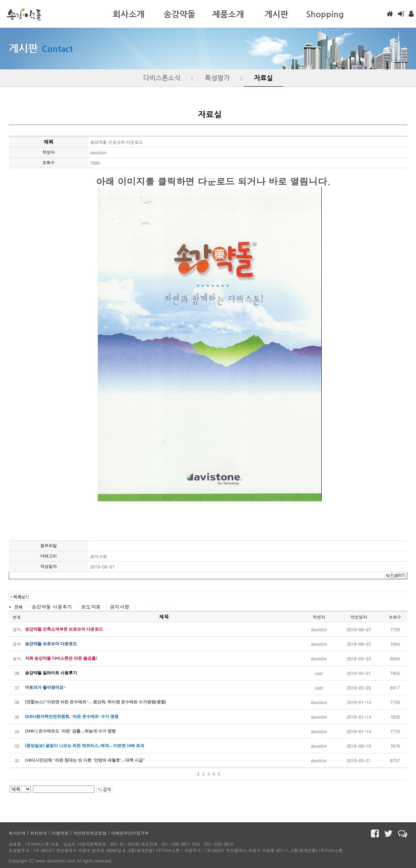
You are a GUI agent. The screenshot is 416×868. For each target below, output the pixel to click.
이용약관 (60, 833)
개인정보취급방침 (90, 833)
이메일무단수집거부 (130, 833)
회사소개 (17, 833)
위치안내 (38, 833)
